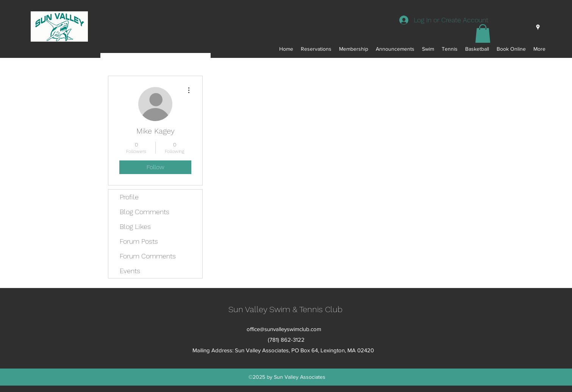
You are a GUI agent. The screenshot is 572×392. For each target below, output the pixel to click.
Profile (129, 197)
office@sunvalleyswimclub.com (284, 329)
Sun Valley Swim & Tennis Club (285, 309)
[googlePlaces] (538, 27)
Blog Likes (135, 226)
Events (130, 271)
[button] (483, 33)
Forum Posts (139, 241)
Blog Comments (145, 212)
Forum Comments (148, 256)
